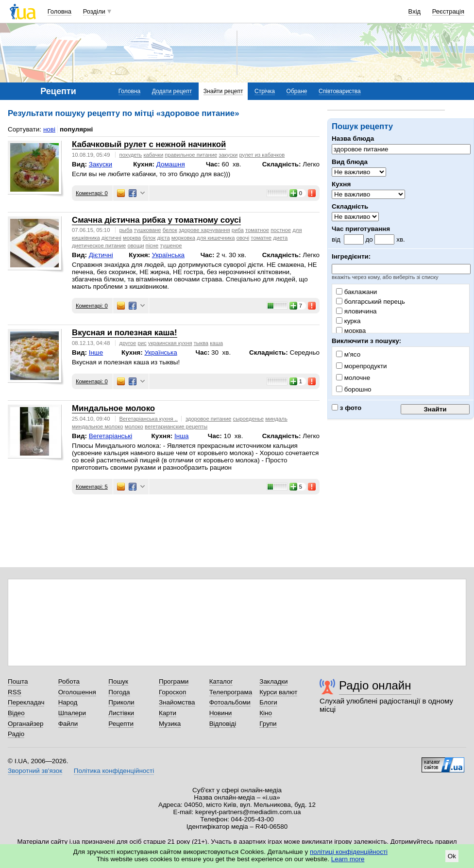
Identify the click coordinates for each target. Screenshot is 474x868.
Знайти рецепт (223, 91)
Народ (68, 702)
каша (216, 343)
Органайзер (25, 724)
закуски (228, 155)
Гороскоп (172, 692)
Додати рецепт (172, 91)
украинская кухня (170, 343)
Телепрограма (231, 692)
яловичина (356, 311)
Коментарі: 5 (92, 487)
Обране (297, 91)
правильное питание (191, 155)
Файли (68, 724)
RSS (15, 692)
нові (49, 129)
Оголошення (77, 692)
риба (238, 230)
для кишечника (216, 238)
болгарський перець (371, 302)
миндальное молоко (98, 426)
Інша (181, 436)
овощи (135, 246)
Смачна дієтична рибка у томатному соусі (156, 220)
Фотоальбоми (230, 702)
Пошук (118, 681)
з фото (347, 408)
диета (280, 238)
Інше (96, 352)
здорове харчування (204, 230)
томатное (257, 230)
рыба (126, 230)
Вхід (415, 11)
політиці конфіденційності (349, 852)
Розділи (94, 11)
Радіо (16, 734)
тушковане (148, 230)
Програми (174, 681)
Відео (16, 713)
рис (142, 343)
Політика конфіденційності (114, 771)
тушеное (171, 246)
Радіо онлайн (375, 685)
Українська (168, 255)
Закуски (101, 164)
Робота (69, 681)
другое (128, 343)
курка (348, 321)
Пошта (18, 681)
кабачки (153, 155)
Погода (119, 692)
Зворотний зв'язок (35, 771)
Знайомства (177, 702)
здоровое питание (208, 419)
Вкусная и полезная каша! (125, 333)
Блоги (268, 702)
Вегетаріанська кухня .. (149, 419)
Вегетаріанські (110, 436)
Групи (268, 724)
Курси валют (278, 692)
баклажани (356, 292)
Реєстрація (448, 11)
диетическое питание (99, 246)
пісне (152, 246)
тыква (201, 343)
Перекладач (26, 702)
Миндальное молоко (113, 408)
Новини (221, 713)
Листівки (121, 713)
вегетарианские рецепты (176, 426)
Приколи (121, 702)
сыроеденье (248, 419)
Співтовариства (340, 91)
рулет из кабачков (262, 155)
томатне (261, 238)
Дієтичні (101, 255)
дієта (164, 238)
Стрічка (265, 91)
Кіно (266, 713)
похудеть (131, 155)
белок (170, 230)
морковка (183, 238)
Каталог (221, 681)
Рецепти (121, 724)
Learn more (348, 859)
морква (351, 331)
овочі (243, 238)
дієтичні (111, 238)
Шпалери (72, 713)
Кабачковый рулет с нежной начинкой (149, 144)
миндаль (276, 419)
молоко (134, 426)
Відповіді (223, 724)
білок (149, 238)
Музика (170, 724)
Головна (59, 11)
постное (281, 230)
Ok (452, 856)
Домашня (171, 164)
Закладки (273, 681)
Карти (168, 713)
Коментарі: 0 (92, 193)
